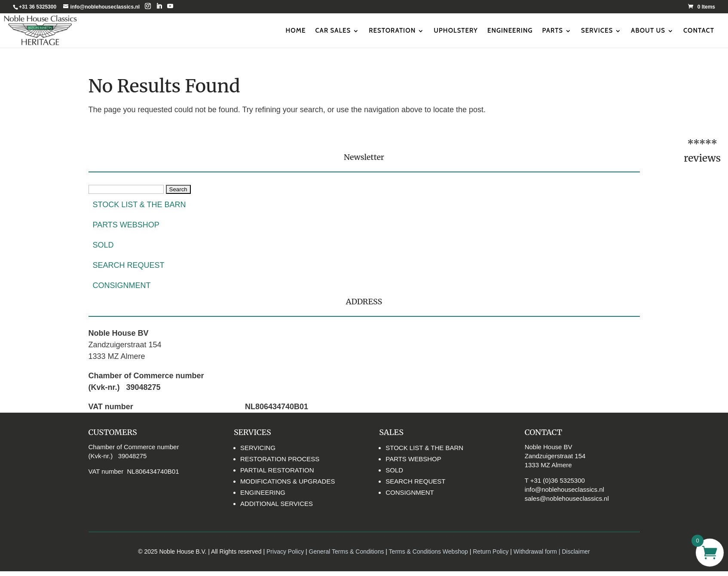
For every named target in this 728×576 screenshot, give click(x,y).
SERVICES (597, 31)
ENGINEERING (510, 31)
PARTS (553, 31)
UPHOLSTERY (456, 31)
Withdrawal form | (538, 551)
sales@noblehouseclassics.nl (567, 498)
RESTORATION (392, 31)
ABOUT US (648, 31)
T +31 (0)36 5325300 (555, 480)
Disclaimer (576, 551)
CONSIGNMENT (122, 285)
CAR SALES (333, 31)
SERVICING (258, 448)
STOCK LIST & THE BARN (139, 205)
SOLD (103, 245)
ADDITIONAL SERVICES (277, 504)
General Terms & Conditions (347, 551)
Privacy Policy (285, 551)
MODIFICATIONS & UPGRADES (288, 481)
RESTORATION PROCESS (280, 459)
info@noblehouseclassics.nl (564, 489)
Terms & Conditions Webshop (428, 551)
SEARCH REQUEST (129, 265)
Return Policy (491, 551)
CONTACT (699, 31)
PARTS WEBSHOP (126, 225)
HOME (295, 31)
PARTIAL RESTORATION (277, 470)
